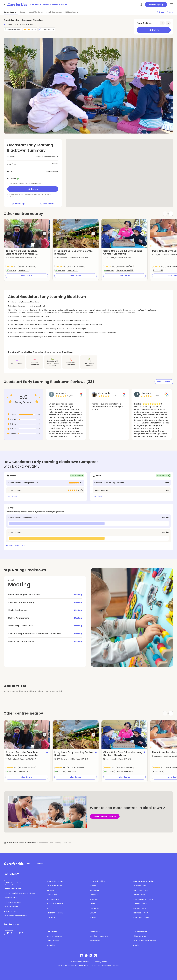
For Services (12, 925)
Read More (53, 416)
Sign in (19, 882)
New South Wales (17, 843)
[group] (27, 233)
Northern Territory (55, 913)
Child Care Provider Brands (16, 916)
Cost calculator (10, 898)
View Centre (27, 276)
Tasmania (51, 917)
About (30, 864)
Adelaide (94, 899)
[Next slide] (171, 214)
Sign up (9, 882)
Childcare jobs (139, 936)
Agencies (51, 945)
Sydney (93, 886)
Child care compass (12, 902)
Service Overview (54, 936)
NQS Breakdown (71, 12)
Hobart (93, 917)
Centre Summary (11, 12)
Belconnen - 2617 (141, 890)
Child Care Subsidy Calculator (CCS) (20, 893)
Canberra (94, 908)
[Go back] (5, 5)
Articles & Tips (10, 911)
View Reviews (12, 496)
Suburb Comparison (54, 12)
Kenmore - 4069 (140, 913)
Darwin (93, 913)
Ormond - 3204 (140, 904)
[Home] (5, 843)
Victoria (50, 890)
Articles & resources (99, 936)
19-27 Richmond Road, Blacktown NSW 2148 (71, 258)
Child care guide (11, 907)
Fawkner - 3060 (140, 886)
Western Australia (55, 904)
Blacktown (32, 843)
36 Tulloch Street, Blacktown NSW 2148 (21, 258)
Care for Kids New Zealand (145, 941)
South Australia (53, 899)
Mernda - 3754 (140, 908)
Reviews (23, 12)
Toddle (136, 945)
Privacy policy (101, 962)
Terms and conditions (80, 962)
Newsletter (95, 941)
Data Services (53, 941)
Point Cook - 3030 (141, 917)
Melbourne (95, 890)
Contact (39, 864)
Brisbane (94, 895)
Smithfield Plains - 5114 (143, 899)
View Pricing (97, 496)
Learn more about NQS (16, 545)
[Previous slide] (9, 233)
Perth (92, 904)
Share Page (18, 204)
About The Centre (36, 12)
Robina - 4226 (139, 895)
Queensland (52, 895)
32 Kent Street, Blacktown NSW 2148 (117, 258)
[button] (15, 245)
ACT (49, 908)
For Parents (11, 874)
